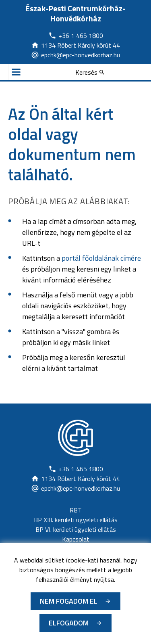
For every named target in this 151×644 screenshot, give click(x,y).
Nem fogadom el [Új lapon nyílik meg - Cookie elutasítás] (69, 601)
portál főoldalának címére (101, 258)
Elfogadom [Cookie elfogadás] (69, 623)
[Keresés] (90, 72)
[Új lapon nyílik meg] (76, 36)
